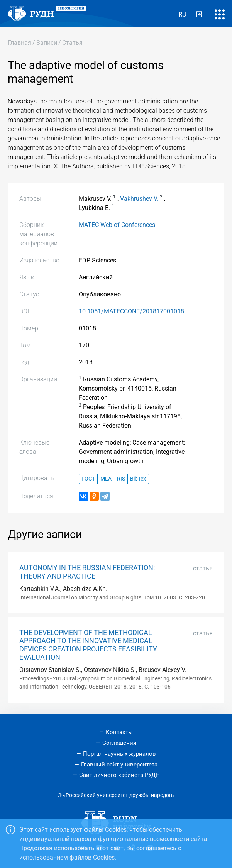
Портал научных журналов (119, 754)
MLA (106, 479)
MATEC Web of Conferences (117, 225)
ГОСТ (88, 479)
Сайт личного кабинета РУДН (119, 775)
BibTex (138, 479)
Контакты (119, 732)
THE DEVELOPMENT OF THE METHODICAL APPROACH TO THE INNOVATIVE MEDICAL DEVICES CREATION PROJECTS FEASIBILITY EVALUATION (88, 645)
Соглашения (119, 743)
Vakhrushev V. (139, 199)
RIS (121, 479)
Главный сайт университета (119, 765)
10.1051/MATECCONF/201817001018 (131, 311)
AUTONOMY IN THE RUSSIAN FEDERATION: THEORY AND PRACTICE (87, 572)
